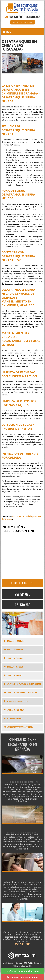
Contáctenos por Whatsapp (23, 971)
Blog (31, 966)
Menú (9, 32)
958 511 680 (16, 17)
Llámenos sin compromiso (22, 977)
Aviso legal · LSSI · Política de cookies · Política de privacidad (27, 965)
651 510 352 (33, 17)
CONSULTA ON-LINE (22, 583)
